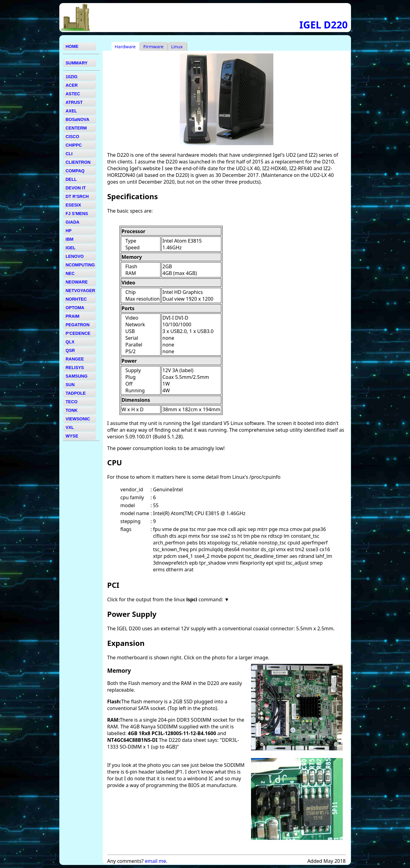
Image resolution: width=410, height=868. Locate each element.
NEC (70, 273)
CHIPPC (74, 145)
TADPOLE (76, 393)
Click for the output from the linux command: (166, 599)
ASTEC (73, 94)
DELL (71, 179)
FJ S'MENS (77, 214)
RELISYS (75, 368)
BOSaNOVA (78, 119)
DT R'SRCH (77, 196)
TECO (72, 402)
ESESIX (74, 205)
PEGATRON (78, 325)
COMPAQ (75, 171)
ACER (72, 85)
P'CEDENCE (78, 333)
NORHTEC (76, 299)
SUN (70, 385)
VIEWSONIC (78, 419)
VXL (70, 427)
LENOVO (75, 256)
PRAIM (73, 316)
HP (69, 231)
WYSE (72, 436)
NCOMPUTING (80, 265)
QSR (70, 350)
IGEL (71, 248)
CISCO (72, 137)
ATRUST (74, 102)
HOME (72, 46)
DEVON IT (76, 188)
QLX (70, 342)
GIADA (73, 222)
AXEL (71, 111)
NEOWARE (77, 282)
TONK (72, 410)
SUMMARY (77, 63)
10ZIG (72, 77)
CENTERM (76, 128)
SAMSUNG (77, 376)
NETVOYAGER (81, 291)
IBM (70, 239)
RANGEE (75, 359)
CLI (69, 154)
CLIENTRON (78, 162)
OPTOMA (75, 308)
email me (155, 861)
